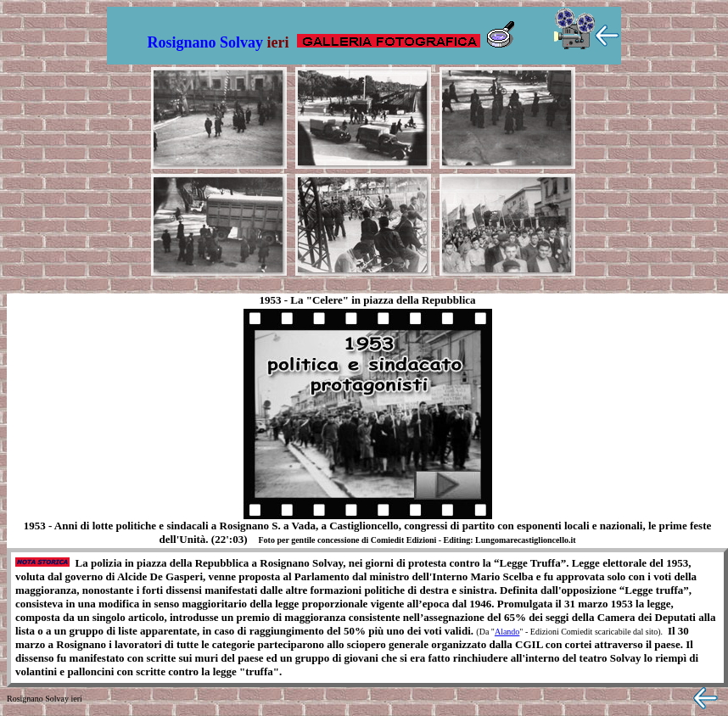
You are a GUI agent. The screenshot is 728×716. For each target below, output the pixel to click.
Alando (507, 632)
